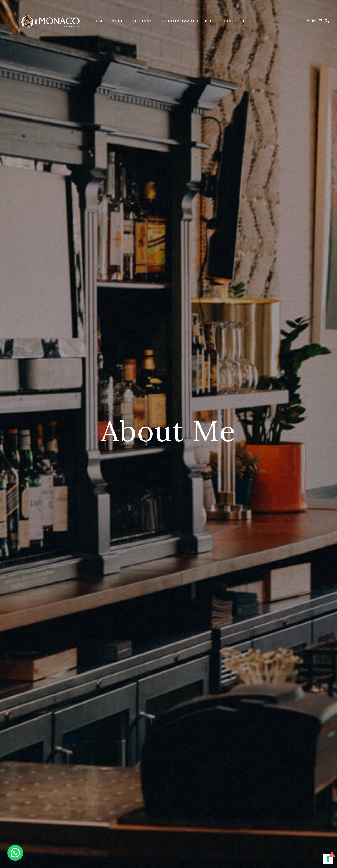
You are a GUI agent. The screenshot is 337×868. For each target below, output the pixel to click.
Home (99, 21)
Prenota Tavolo (179, 21)
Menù (118, 21)
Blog (211, 21)
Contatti (233, 21)
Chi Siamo (142, 21)
